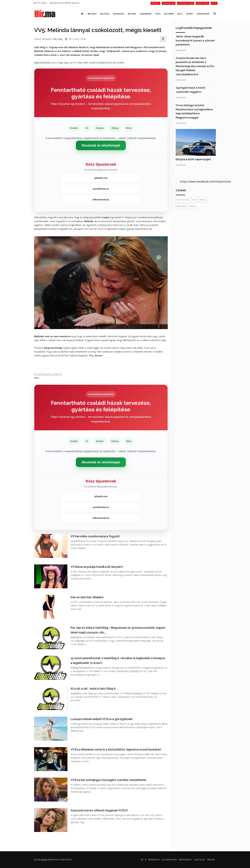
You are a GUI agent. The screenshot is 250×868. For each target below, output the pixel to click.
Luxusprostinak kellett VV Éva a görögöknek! (102, 719)
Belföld (92, 14)
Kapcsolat (200, 860)
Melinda (181, 206)
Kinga (203, 200)
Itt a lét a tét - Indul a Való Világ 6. (93, 689)
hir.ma (44, 860)
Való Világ (58, 39)
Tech (158, 14)
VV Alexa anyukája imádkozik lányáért (97, 567)
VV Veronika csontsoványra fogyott (95, 536)
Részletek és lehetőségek (101, 145)
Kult (180, 14)
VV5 (194, 200)
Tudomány (145, 14)
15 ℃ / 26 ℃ (40, 3)
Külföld (105, 14)
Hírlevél (211, 860)
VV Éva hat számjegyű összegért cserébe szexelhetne (108, 780)
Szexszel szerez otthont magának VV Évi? (99, 810)
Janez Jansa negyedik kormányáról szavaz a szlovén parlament (195, 40)
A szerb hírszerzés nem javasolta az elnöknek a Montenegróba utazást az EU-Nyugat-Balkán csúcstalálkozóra (195, 66)
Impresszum (154, 860)
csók (192, 206)
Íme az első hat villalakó (87, 597)
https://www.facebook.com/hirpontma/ (205, 181)
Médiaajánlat (186, 860)
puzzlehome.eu (101, 189)
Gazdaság (119, 14)
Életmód (169, 14)
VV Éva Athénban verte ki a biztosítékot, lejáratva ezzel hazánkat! (116, 749)
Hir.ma (45, 39)
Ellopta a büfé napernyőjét (193, 159)
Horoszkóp (203, 14)
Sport (190, 14)
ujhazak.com (101, 178)
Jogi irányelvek (169, 860)
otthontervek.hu (101, 200)
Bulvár (132, 14)
